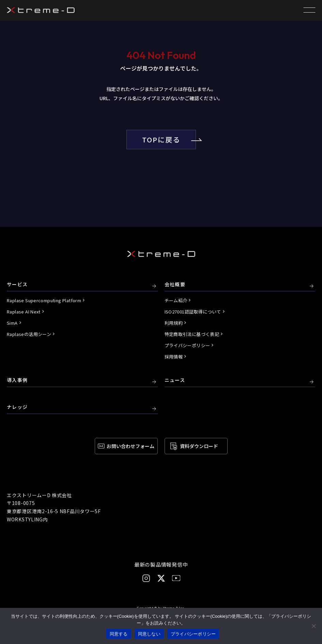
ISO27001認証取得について (193, 312)
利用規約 (174, 323)
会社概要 (175, 285)
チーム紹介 (176, 300)
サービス (17, 285)
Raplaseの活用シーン (29, 334)
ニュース (175, 380)
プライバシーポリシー (187, 345)
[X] (161, 578)
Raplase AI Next (24, 312)
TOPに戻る (169, 140)
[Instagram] (146, 578)
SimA (12, 323)
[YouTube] (176, 578)
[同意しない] (313, 626)
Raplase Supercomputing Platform (44, 300)
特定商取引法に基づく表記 (192, 334)
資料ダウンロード (199, 446)
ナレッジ (17, 407)
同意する (119, 634)
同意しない (149, 634)
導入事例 (17, 380)
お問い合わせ (131, 446)
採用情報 (174, 357)
